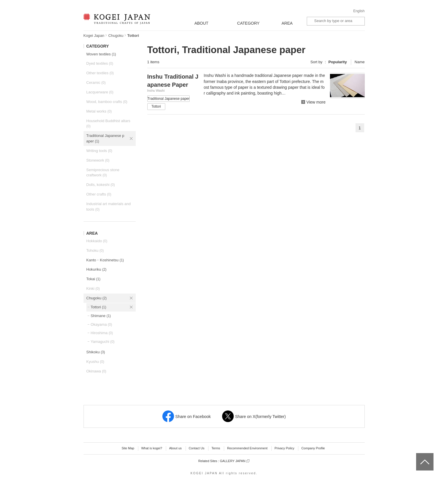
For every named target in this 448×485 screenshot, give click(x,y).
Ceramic (96, 83)
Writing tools (99, 151)
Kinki (93, 288)
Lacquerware (100, 92)
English (359, 11)
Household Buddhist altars (108, 124)
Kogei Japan (94, 36)
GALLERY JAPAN (235, 461)
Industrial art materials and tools (109, 207)
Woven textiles (101, 54)
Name (360, 62)
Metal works (99, 111)
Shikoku (96, 352)
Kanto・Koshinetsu (105, 260)
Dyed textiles (100, 63)
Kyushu (95, 362)
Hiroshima (102, 333)
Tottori (99, 307)
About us (175, 448)
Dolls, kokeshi (101, 185)
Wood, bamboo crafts (107, 102)
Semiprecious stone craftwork (103, 173)
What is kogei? (152, 448)
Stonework (98, 160)
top (418, 455)
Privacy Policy (284, 448)
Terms (216, 448)
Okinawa (96, 371)
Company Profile (313, 448)
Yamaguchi (103, 342)
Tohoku (95, 250)
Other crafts (99, 194)
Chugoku (116, 36)
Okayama (101, 324)
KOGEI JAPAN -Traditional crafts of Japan (117, 19)
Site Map (128, 448)
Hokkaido (97, 241)
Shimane (101, 316)
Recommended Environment (247, 448)
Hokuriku (97, 269)
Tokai (94, 279)
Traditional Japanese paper (105, 138)
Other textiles (100, 73)
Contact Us (197, 448)
